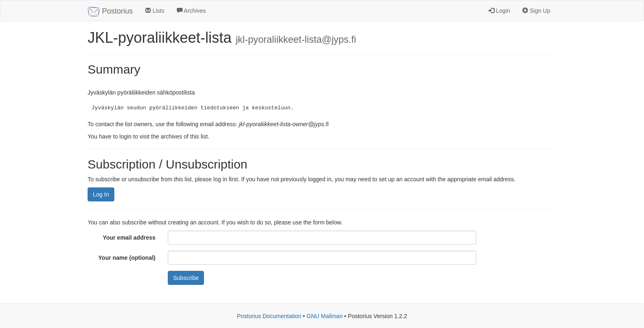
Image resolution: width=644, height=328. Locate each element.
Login (499, 11)
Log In (101, 194)
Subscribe (186, 278)
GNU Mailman (324, 316)
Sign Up (536, 11)
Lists (155, 11)
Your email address (129, 238)
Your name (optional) (127, 258)
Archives (191, 11)
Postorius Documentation (269, 316)
